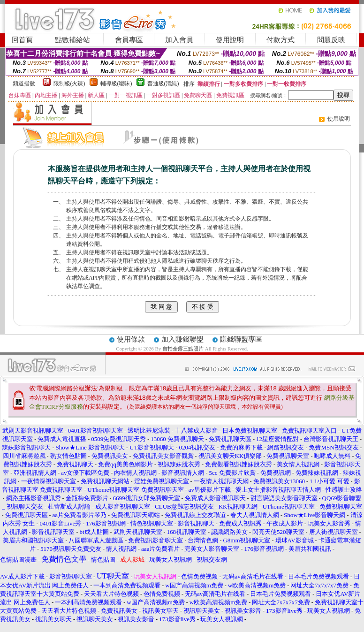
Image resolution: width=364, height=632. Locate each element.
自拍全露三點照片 (183, 349)
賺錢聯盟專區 (241, 339)
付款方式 (281, 40)
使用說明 (230, 40)
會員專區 (129, 40)
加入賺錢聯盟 (182, 339)
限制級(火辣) (69, 84)
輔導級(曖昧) (116, 84)
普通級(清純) (163, 84)
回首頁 (22, 40)
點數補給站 (72, 40)
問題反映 (331, 40)
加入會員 (179, 40)
